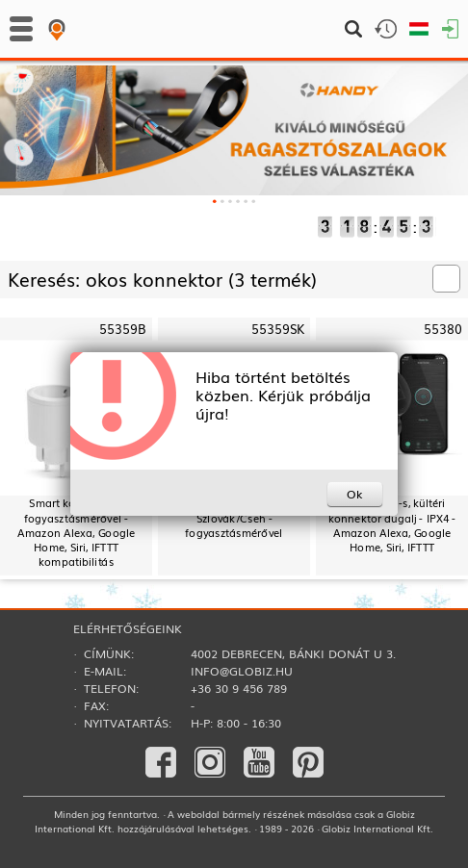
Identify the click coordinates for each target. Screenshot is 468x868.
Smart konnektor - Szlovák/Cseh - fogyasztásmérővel (234, 518)
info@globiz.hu (242, 671)
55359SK (278, 329)
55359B (122, 329)
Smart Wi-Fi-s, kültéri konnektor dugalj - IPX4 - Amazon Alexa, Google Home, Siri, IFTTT (392, 525)
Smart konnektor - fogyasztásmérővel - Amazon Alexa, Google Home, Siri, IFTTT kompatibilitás (76, 533)
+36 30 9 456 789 (239, 688)
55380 (443, 329)
